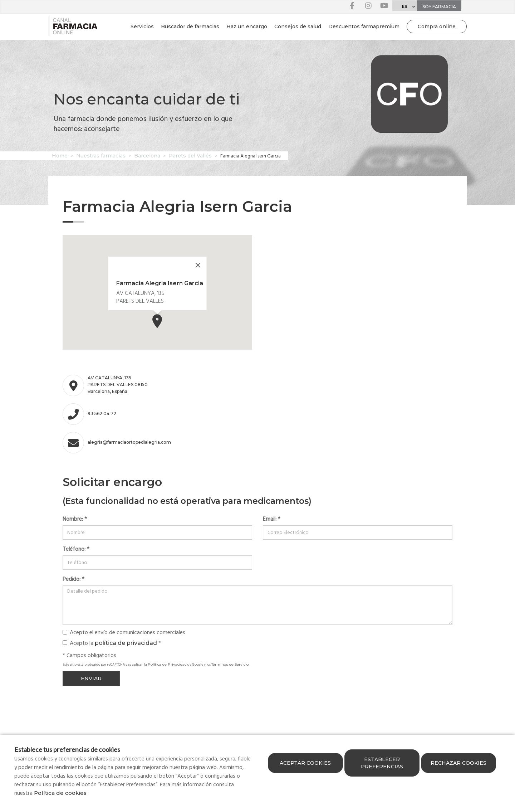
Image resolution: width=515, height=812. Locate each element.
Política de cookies (60, 793)
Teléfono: (76, 549)
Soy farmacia (439, 7)
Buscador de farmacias (190, 26)
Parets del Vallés (190, 156)
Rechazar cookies (458, 763)
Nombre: (75, 519)
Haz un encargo (247, 26)
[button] (157, 321)
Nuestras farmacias (101, 156)
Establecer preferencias (382, 763)
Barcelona (147, 156)
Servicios (142, 26)
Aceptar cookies (305, 763)
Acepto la (112, 643)
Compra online (437, 26)
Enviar (91, 679)
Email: (272, 519)
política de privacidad (126, 643)
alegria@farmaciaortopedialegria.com (120, 442)
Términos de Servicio (230, 664)
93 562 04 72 (102, 414)
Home (60, 156)
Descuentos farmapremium (364, 26)
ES (405, 6)
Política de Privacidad (167, 664)
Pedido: (73, 579)
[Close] (198, 265)
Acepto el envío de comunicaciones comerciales (124, 633)
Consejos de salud (298, 26)
